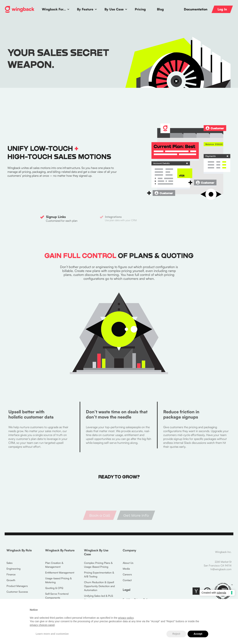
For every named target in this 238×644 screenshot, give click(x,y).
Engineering (13, 571)
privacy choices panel (42, 625)
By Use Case (114, 9)
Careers (127, 577)
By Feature (85, 9)
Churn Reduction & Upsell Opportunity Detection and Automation (99, 588)
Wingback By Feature (60, 553)
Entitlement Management (60, 575)
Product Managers (17, 588)
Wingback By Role (19, 553)
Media (126, 571)
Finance (11, 577)
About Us (128, 565)
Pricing (140, 9)
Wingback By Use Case (96, 555)
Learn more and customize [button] (52, 634)
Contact (127, 583)
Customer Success (17, 594)
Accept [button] (198, 634)
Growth (11, 583)
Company (129, 553)
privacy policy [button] (126, 618)
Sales (9, 565)
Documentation (196, 9)
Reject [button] (176, 634)
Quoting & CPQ (54, 590)
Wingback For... (54, 9)
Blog (160, 9)
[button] (56, 9)
